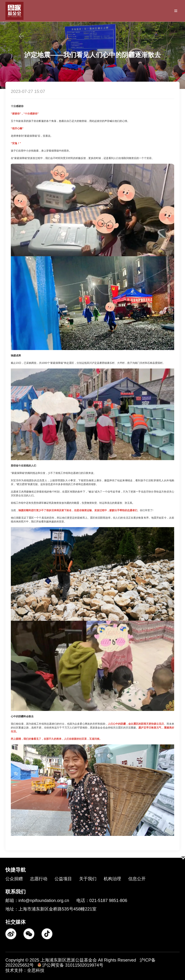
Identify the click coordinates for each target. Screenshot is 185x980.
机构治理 (112, 879)
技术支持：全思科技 (25, 970)
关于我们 (88, 879)
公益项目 (63, 879)
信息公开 (137, 879)
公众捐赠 (14, 879)
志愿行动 (39, 879)
